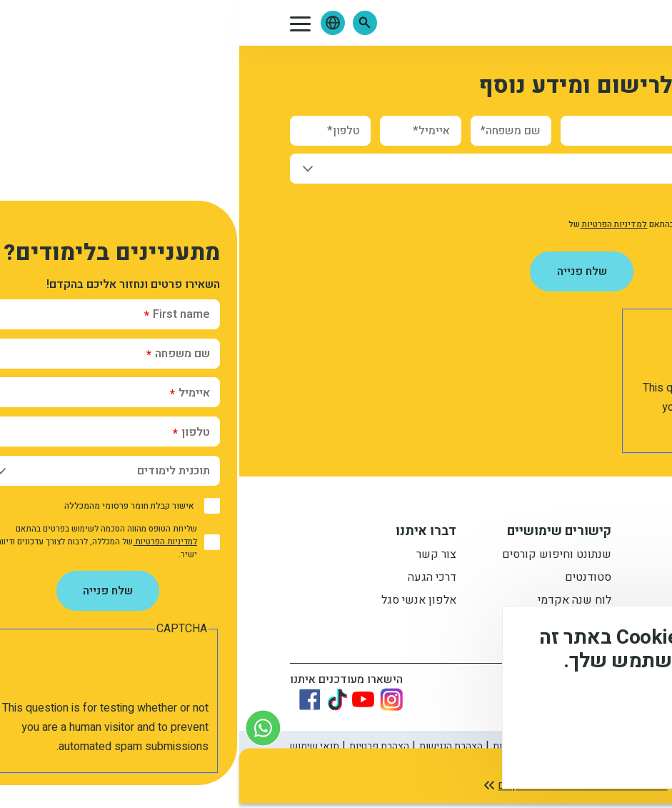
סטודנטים (349, 579)
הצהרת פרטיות (140, 747)
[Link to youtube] (124, 700)
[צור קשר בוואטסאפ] (24, 728)
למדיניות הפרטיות (374, 224)
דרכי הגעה (193, 579)
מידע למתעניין (490, 533)
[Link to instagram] (152, 700)
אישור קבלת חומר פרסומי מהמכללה (533, 202)
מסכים (596, 751)
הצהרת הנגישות (212, 747)
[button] (126, 23)
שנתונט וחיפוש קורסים (317, 557)
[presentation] (501, 351)
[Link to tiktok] (98, 700)
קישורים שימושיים (320, 533)
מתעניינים (508, 579)
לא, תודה (514, 751)
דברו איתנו (187, 533)
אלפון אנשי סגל (180, 602)
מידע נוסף (613, 711)
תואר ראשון (504, 557)
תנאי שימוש (75, 747)
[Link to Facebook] (71, 700)
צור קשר (197, 557)
